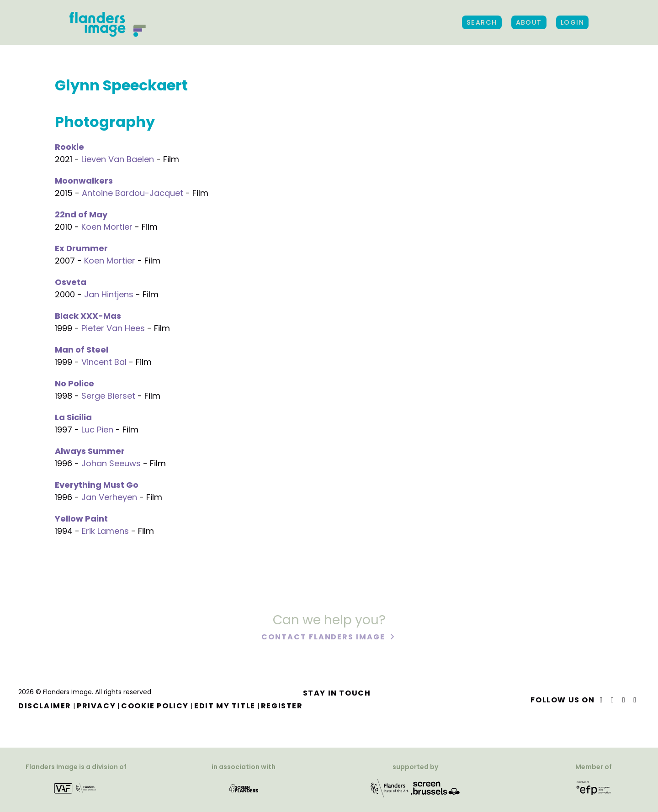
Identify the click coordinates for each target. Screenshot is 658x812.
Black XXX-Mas (88, 316)
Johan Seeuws (111, 463)
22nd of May (81, 214)
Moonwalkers (84, 181)
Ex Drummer (81, 248)
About (529, 22)
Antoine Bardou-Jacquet (133, 193)
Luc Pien (97, 430)
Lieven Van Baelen (118, 159)
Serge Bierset (108, 396)
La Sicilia (73, 417)
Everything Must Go (97, 485)
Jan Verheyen (109, 497)
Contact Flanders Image (324, 638)
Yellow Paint (81, 519)
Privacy (96, 706)
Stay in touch (337, 693)
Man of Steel (82, 350)
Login (572, 22)
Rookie (69, 147)
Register (282, 706)
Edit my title (225, 706)
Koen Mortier (107, 227)
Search (482, 22)
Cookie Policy (155, 706)
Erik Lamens (105, 531)
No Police (74, 383)
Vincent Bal (104, 362)
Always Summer (90, 451)
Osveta (71, 282)
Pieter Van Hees (113, 328)
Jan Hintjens (109, 294)
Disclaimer (45, 706)
